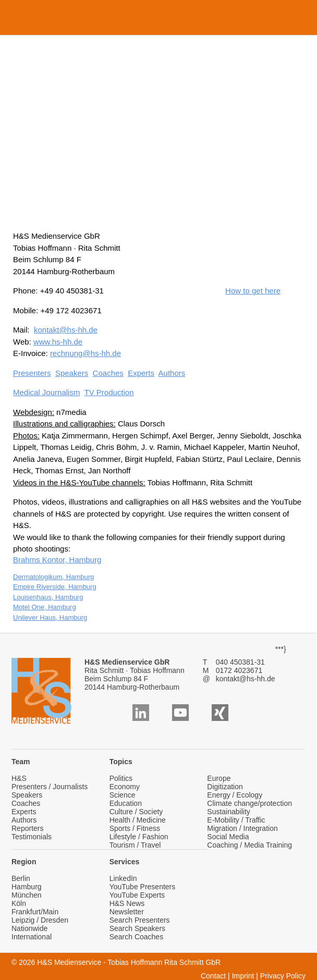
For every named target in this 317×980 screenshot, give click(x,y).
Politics (121, 778)
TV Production (109, 392)
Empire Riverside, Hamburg (55, 587)
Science (123, 795)
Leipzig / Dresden (40, 920)
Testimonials (32, 837)
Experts (141, 373)
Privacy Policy (283, 976)
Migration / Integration (242, 828)
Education (126, 803)
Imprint (243, 976)
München (27, 895)
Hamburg (27, 887)
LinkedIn (123, 878)
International (32, 937)
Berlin (21, 878)
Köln (19, 903)
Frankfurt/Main (35, 912)
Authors (172, 373)
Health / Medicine (138, 820)
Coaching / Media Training (249, 845)
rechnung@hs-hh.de (86, 353)
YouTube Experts (137, 895)
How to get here (253, 291)
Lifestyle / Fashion (139, 837)
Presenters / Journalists (50, 787)
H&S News (127, 903)
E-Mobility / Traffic (236, 820)
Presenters (32, 373)
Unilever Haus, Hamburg (50, 617)
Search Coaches (137, 937)
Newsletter (127, 912)
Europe (219, 778)
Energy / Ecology (235, 795)
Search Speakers (137, 928)
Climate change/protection (249, 803)
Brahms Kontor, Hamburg (57, 560)
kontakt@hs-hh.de (66, 330)
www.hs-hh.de (58, 342)
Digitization (225, 787)
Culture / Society (136, 812)
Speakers (72, 373)
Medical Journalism (46, 392)
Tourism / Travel (135, 845)
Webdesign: (34, 412)
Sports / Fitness (135, 828)
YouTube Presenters (143, 887)
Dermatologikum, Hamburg (53, 577)
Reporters (27, 828)
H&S (19, 778)
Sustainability (229, 812)
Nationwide (29, 928)
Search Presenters (140, 920)
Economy (125, 787)
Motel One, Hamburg (45, 607)
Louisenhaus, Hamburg (48, 597)
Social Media (228, 837)
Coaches (108, 373)
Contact (213, 976)
